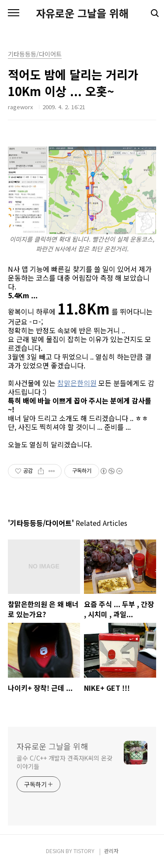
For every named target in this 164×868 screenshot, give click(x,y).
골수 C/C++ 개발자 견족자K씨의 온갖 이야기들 (65, 762)
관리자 (111, 851)
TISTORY (84, 851)
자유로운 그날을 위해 (82, 13)
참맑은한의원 (77, 383)
